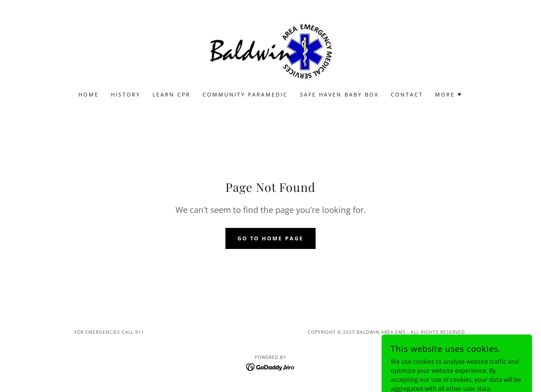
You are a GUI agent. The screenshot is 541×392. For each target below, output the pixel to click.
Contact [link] (407, 94)
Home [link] (89, 94)
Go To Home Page (271, 238)
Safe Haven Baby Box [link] (339, 94)
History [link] (126, 94)
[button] (449, 95)
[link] (270, 50)
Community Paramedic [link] (245, 94)
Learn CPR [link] (172, 94)
